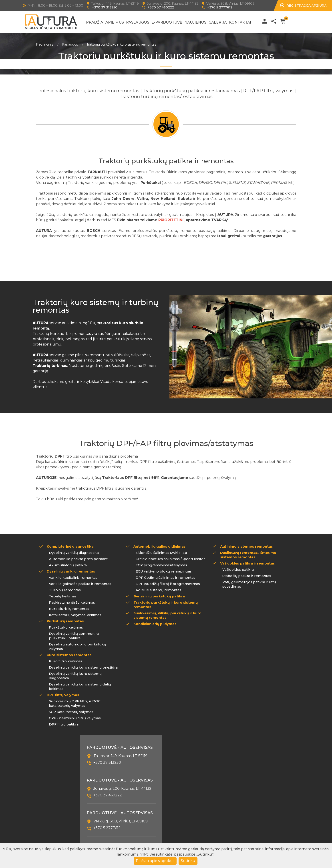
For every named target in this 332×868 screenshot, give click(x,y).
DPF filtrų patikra (64, 724)
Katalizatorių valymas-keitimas (75, 615)
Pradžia (95, 22)
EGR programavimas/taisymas (161, 565)
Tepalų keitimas (63, 596)
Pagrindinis (45, 44)
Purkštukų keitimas (66, 627)
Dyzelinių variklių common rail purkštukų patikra (75, 636)
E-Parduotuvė (167, 22)
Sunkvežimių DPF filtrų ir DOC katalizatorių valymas (75, 703)
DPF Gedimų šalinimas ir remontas (165, 578)
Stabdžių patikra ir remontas (247, 576)
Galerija (218, 22)
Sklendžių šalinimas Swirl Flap (161, 553)
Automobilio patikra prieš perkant (78, 559)
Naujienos (195, 22)
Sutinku (188, 861)
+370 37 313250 (105, 7)
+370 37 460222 (161, 7)
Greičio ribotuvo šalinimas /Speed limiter (170, 559)
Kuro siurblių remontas (69, 609)
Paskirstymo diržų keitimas (72, 602)
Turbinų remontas (65, 590)
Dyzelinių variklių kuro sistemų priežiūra (83, 667)
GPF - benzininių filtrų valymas (75, 718)
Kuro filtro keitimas (65, 661)
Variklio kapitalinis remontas (73, 578)
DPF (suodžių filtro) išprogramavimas (168, 584)
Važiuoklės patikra (238, 570)
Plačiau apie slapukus (155, 861)
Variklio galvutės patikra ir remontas (80, 584)
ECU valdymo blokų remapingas (164, 571)
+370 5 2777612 (220, 7)
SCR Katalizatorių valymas (71, 712)
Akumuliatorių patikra (68, 565)
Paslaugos (138, 22)
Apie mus (115, 22)
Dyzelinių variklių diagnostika (74, 553)
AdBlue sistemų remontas (158, 590)
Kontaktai (240, 22)
